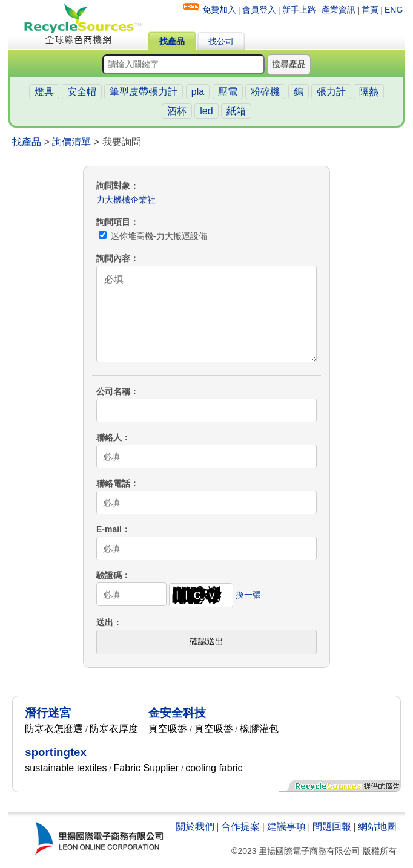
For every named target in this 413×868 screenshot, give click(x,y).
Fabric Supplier (147, 768)
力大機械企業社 (126, 200)
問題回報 (332, 827)
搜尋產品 (289, 64)
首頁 (370, 10)
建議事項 (286, 827)
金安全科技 (177, 713)
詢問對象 (113, 186)
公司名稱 (113, 391)
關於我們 (195, 827)
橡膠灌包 (259, 729)
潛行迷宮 (48, 713)
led (206, 111)
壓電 (228, 92)
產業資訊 (339, 10)
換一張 (248, 595)
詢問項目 (113, 222)
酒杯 (177, 111)
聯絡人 (109, 437)
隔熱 (369, 92)
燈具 (44, 92)
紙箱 (236, 111)
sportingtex (56, 752)
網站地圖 (377, 827)
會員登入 (259, 10)
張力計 (331, 92)
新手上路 (299, 10)
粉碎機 (265, 92)
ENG (394, 10)
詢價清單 (71, 142)
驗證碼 (109, 575)
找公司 (221, 41)
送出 (105, 622)
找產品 (172, 41)
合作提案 (240, 827)
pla (198, 92)
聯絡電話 (113, 483)
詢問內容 (113, 258)
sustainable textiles (66, 768)
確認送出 (206, 641)
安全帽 (82, 92)
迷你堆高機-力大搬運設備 (153, 236)
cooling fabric (214, 768)
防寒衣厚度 (114, 729)
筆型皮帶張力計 (144, 92)
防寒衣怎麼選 (54, 729)
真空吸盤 (168, 729)
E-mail (109, 529)
